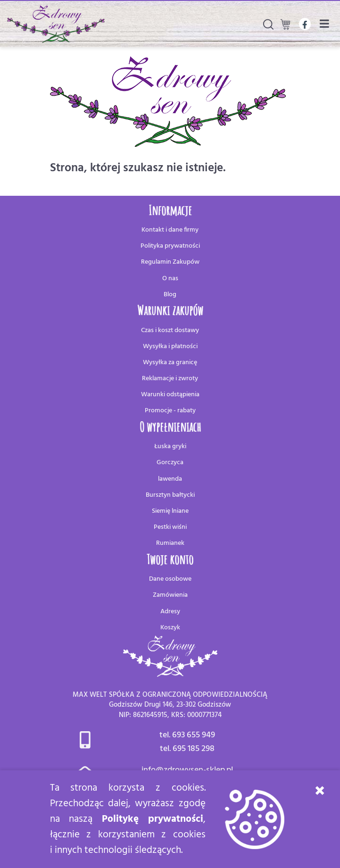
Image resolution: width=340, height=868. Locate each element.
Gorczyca (170, 463)
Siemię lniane (170, 511)
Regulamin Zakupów (170, 262)
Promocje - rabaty (170, 411)
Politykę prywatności (153, 819)
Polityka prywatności (170, 246)
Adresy (170, 612)
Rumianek (170, 543)
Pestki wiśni (170, 527)
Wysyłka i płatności (170, 346)
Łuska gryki (170, 447)
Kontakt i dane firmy (170, 230)
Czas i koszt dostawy (170, 330)
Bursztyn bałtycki (170, 495)
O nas (170, 279)
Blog (170, 295)
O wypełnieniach (170, 427)
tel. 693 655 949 (187, 735)
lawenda (170, 479)
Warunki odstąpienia (170, 395)
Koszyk (170, 628)
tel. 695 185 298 (187, 749)
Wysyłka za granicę (170, 363)
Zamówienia (170, 595)
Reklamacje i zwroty (170, 379)
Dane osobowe (170, 579)
